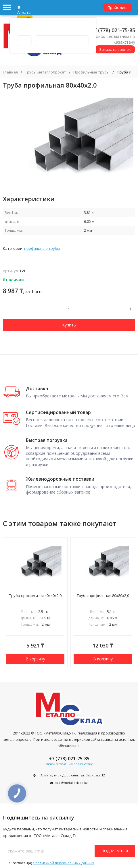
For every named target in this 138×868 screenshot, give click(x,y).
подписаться (115, 851)
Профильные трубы (91, 72)
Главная (10, 72)
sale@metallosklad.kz (71, 783)
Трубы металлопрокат (46, 72)
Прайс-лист (118, 7)
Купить (69, 325)
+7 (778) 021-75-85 (113, 30)
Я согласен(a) (48, 863)
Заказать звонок (115, 49)
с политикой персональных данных (63, 863)
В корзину (35, 659)
